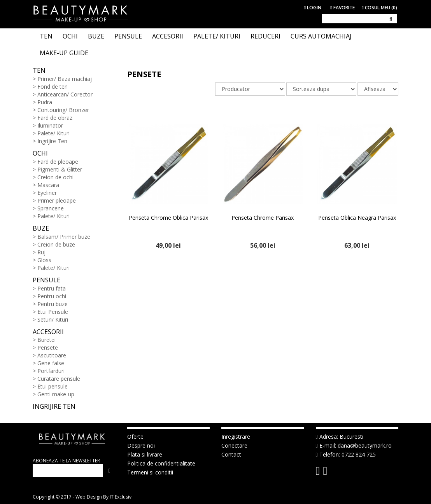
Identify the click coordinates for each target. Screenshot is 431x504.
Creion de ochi (55, 177)
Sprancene (51, 208)
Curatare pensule (59, 379)
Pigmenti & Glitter (60, 169)
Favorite (342, 8)
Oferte (135, 437)
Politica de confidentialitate (161, 463)
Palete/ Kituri (53, 133)
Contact (231, 454)
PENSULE (128, 36)
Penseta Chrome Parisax (263, 218)
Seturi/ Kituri (53, 319)
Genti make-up (56, 394)
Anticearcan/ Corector (65, 94)
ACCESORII (168, 36)
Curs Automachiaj (321, 36)
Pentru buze (53, 304)
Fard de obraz (55, 118)
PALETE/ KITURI (217, 36)
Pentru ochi (52, 296)
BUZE (96, 36)
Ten (39, 70)
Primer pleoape (57, 200)
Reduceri (265, 36)
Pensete (48, 347)
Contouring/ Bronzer (63, 110)
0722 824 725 (359, 454)
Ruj (41, 252)
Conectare (234, 445)
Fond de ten (53, 87)
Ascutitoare (52, 355)
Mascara (48, 185)
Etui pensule (53, 386)
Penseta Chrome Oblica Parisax (168, 218)
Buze (41, 228)
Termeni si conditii (150, 472)
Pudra (45, 102)
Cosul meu (380, 8)
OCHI (70, 36)
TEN (46, 36)
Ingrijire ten (54, 406)
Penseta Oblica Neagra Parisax (357, 218)
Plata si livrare (145, 454)
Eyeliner (47, 193)
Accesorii (48, 332)
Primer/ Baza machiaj (65, 79)
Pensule (46, 280)
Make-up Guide (64, 53)
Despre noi (141, 445)
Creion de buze (56, 244)
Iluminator (50, 125)
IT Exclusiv (121, 497)
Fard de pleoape (58, 162)
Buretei (46, 340)
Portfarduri (51, 371)
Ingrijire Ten (52, 141)
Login (313, 8)
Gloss (44, 260)
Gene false (51, 363)
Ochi (40, 153)
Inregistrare (236, 437)
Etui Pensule (53, 312)
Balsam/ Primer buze (64, 237)
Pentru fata (52, 288)
